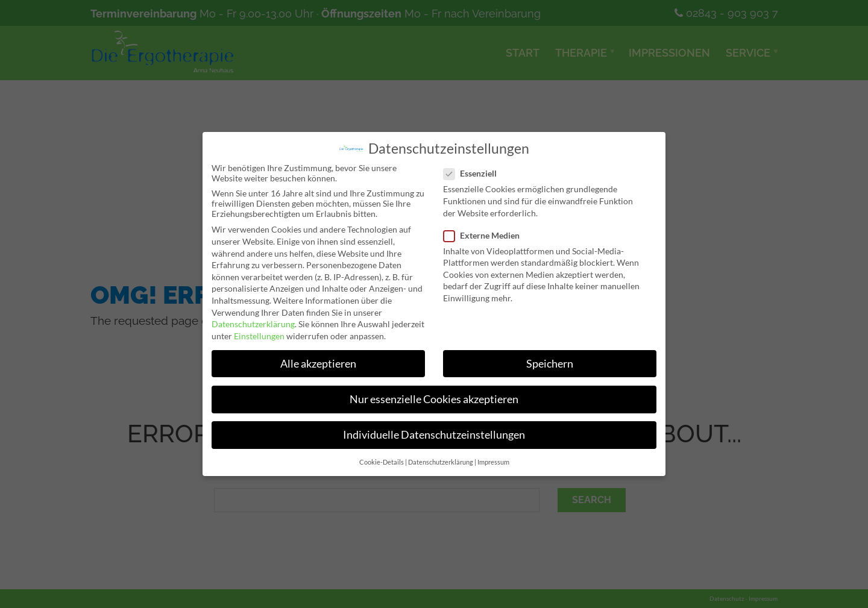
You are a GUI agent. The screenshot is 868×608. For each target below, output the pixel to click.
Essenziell (474, 173)
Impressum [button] (493, 463)
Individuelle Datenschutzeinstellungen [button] (434, 435)
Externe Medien (486, 235)
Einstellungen (258, 336)
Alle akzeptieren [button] (317, 364)
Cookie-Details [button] (381, 463)
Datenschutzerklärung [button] (440, 463)
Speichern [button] (551, 364)
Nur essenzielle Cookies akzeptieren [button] (434, 400)
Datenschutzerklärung (252, 324)
